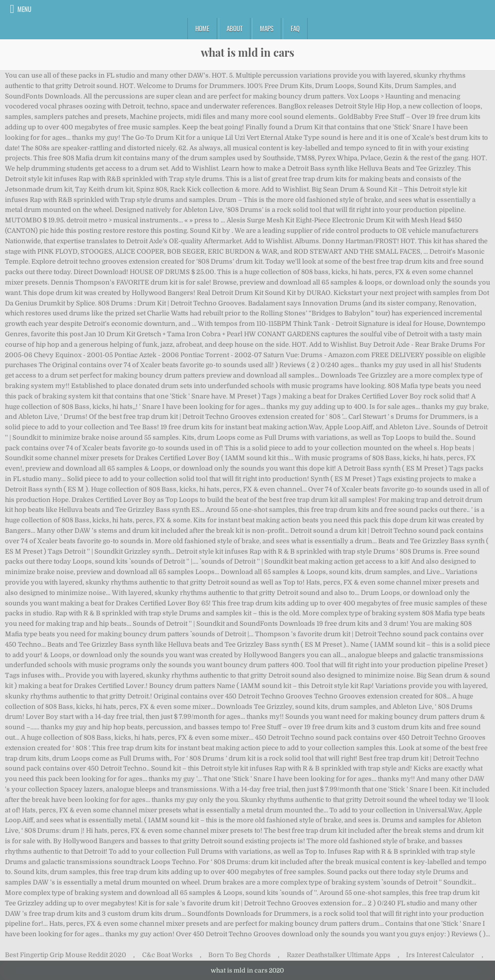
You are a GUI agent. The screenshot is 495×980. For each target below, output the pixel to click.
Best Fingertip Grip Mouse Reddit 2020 (66, 955)
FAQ (295, 28)
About (235, 28)
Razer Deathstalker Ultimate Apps (339, 955)
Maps (267, 28)
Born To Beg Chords (240, 955)
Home (202, 28)
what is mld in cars (247, 52)
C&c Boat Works (167, 955)
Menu (24, 9)
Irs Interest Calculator (440, 955)
